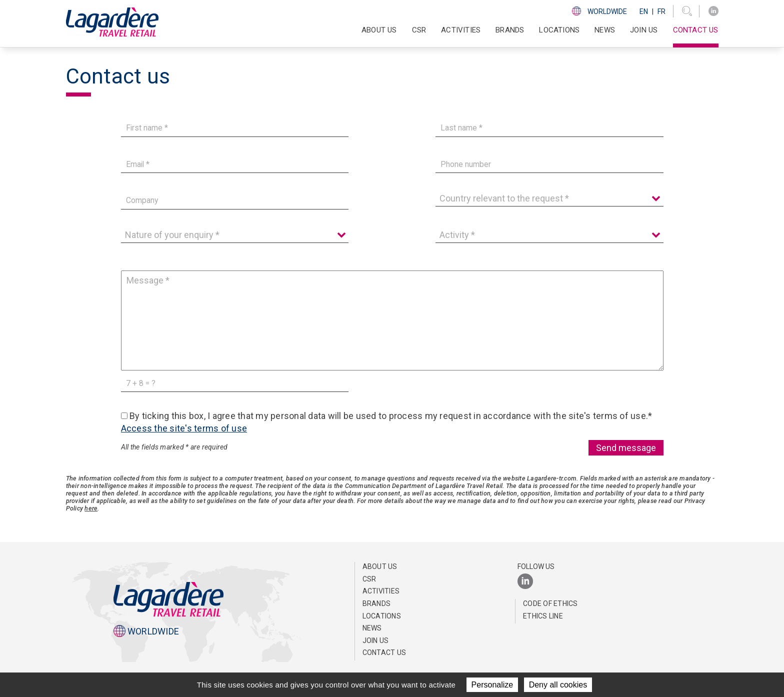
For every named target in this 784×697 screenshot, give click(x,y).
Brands (510, 30)
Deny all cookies (558, 685)
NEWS (605, 30)
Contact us (696, 30)
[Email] (235, 164)
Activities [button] (461, 30)
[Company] (235, 201)
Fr (661, 11)
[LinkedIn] (713, 11)
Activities (381, 591)
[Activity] (549, 235)
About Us (380, 566)
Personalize (492, 685)
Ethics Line (543, 616)
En (644, 11)
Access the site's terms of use (184, 428)
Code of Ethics (550, 603)
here (91, 508)
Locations (559, 30)
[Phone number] (549, 164)
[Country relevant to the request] (549, 198)
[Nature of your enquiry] (235, 235)
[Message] (392, 320)
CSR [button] (419, 30)
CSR (369, 579)
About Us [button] (379, 30)
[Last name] (549, 128)
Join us (644, 30)
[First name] (235, 128)
